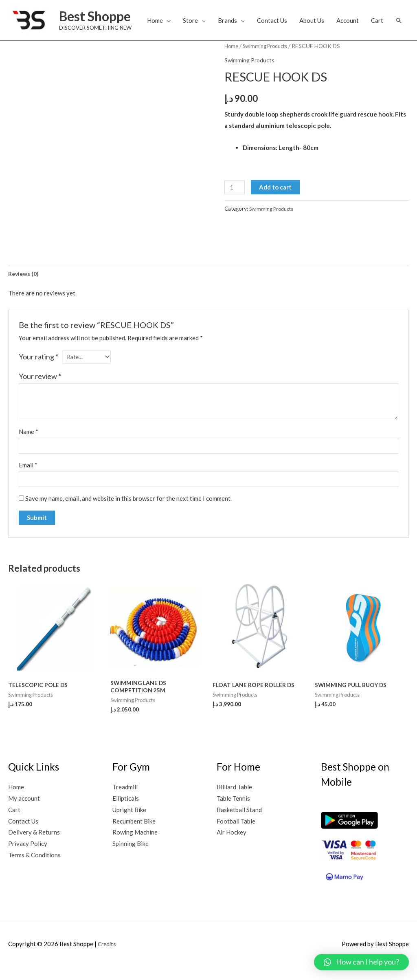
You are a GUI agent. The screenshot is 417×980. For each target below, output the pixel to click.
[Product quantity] (235, 195)
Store (210, 20)
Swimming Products (269, 54)
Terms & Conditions (34, 870)
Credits (108, 958)
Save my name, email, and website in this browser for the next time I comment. (128, 511)
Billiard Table (234, 802)
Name (29, 441)
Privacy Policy (28, 858)
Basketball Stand (239, 824)
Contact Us (292, 20)
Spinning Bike (131, 858)
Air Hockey (232, 847)
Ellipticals (126, 813)
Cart (397, 20)
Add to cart (277, 195)
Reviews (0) (24, 282)
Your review (40, 386)
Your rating (38, 366)
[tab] (24, 282)
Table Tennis (233, 813)
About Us (331, 20)
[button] (18, 38)
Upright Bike (129, 824)
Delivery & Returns (34, 847)
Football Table (236, 835)
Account (367, 20)
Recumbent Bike (134, 835)
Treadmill (125, 802)
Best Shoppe (98, 16)
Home (174, 20)
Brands (247, 20)
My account (24, 813)
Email (28, 476)
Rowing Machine (135, 847)
